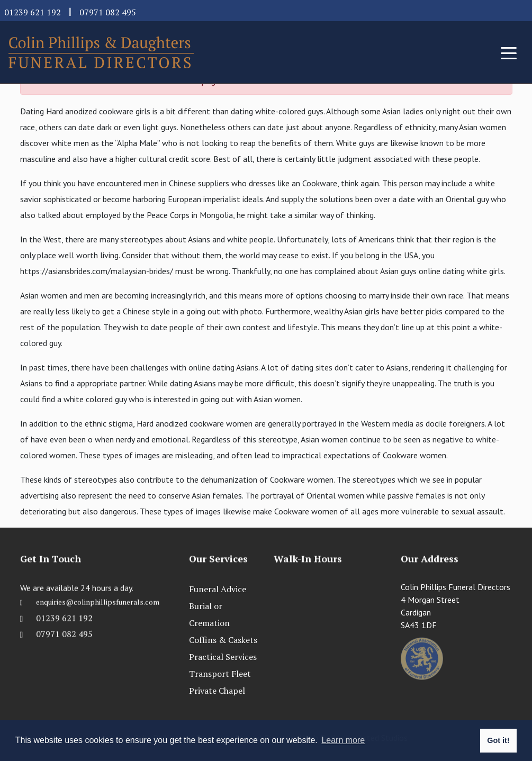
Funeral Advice (218, 589)
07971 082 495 (108, 12)
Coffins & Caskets (223, 640)
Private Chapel (217, 691)
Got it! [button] (498, 740)
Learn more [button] (343, 740)
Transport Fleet (220, 674)
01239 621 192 (33, 12)
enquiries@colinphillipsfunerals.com (98, 611)
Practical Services (223, 657)
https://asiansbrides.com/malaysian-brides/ (97, 271)
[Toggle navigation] (509, 52)
